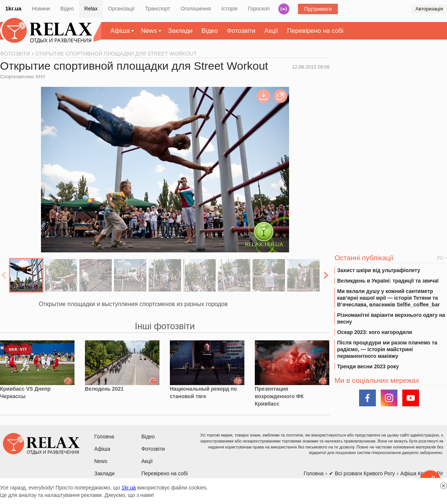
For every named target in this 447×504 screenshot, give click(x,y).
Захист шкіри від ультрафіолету (379, 270)
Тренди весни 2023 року (368, 366)
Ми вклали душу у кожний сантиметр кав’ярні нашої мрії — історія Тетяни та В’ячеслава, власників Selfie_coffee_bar (389, 298)
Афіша (120, 31)
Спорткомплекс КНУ (23, 77)
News (149, 31)
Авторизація (429, 9)
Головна (104, 437)
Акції (271, 31)
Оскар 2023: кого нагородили (375, 332)
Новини (41, 9)
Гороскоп (259, 9)
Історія (229, 9)
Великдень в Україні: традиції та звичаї (388, 281)
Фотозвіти (241, 31)
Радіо (284, 9)
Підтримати (318, 9)
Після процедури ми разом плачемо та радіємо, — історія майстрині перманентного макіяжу (387, 349)
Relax (91, 9)
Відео (67, 9)
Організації (121, 9)
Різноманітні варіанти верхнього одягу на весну (391, 318)
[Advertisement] (391, 108)
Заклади (180, 31)
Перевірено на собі (315, 31)
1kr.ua (13, 8)
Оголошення (196, 9)
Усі (440, 258)
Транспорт (157, 9)
